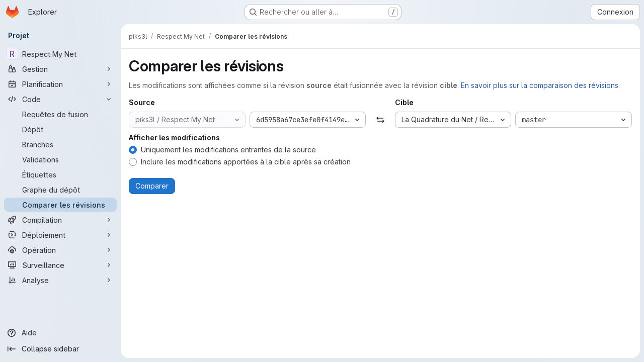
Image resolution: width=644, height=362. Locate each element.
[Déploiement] (60, 235)
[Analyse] (60, 280)
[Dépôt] (60, 129)
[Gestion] (60, 69)
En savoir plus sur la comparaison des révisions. (540, 85)
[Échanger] (380, 120)
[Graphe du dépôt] (60, 190)
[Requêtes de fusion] (60, 114)
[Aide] (60, 333)
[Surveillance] (60, 265)
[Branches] (60, 144)
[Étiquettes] (60, 174)
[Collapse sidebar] (60, 349)
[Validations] (60, 159)
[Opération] (60, 250)
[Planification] (60, 84)
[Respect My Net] (60, 54)
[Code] (60, 99)
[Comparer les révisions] (60, 205)
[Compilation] (60, 220)
